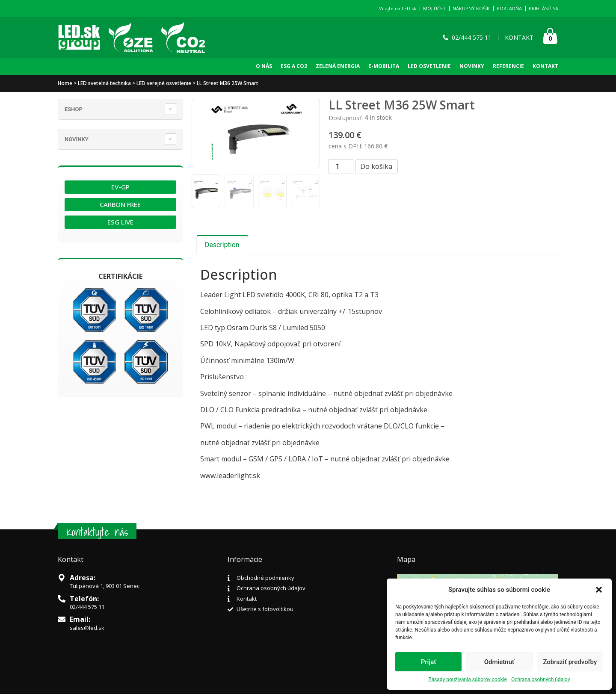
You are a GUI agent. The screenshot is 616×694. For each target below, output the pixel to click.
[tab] (222, 245)
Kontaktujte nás (97, 532)
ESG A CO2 (294, 66)
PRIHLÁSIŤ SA (543, 8)
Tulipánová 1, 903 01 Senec (105, 586)
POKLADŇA (509, 8)
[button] (599, 590)
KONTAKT (545, 66)
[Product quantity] (341, 167)
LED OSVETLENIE (429, 66)
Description (222, 245)
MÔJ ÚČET (434, 8)
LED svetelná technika (104, 83)
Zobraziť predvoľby (570, 662)
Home (65, 83)
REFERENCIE (508, 66)
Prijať (429, 662)
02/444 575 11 (87, 607)
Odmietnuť (499, 662)
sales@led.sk (87, 628)
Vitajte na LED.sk (398, 8)
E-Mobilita (384, 66)
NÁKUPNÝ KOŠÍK (471, 8)
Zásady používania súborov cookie (468, 679)
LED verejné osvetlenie (164, 83)
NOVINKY (472, 66)
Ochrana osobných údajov (541, 679)
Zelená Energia (338, 66)
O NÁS (264, 66)
